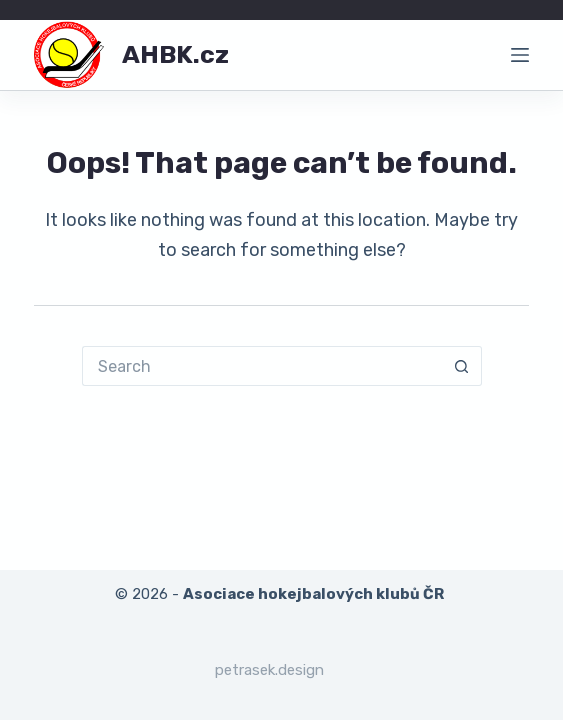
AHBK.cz (175, 54)
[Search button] (462, 366)
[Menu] (520, 55)
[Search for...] (262, 366)
